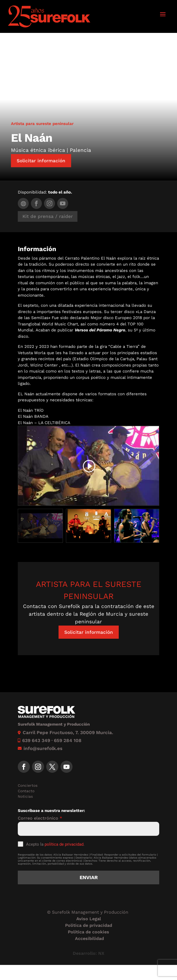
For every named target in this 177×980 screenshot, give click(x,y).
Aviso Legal (89, 919)
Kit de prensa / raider (48, 216)
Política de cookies (89, 932)
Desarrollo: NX (89, 953)
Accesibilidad (89, 938)
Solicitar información (41, 161)
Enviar (89, 877)
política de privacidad (64, 844)
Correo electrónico (40, 818)
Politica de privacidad (89, 925)
